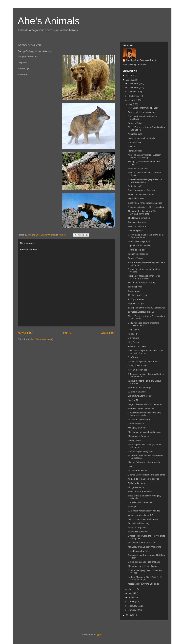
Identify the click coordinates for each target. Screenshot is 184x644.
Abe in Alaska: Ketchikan (140, 491)
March (132, 602)
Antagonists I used (137, 346)
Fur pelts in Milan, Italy (139, 523)
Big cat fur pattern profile (140, 396)
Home (67, 333)
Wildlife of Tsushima (137, 470)
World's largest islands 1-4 (141, 515)
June (131, 589)
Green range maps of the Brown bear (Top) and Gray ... (146, 236)
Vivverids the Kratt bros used (142, 543)
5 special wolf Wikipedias (140, 502)
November (134, 88)
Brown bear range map (139, 241)
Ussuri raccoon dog (137, 366)
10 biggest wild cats (137, 295)
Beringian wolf (135, 186)
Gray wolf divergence (138, 222)
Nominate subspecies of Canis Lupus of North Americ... (146, 352)
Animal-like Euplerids (138, 532)
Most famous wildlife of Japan (142, 283)
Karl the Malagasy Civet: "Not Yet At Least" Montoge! (145, 578)
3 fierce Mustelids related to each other (146, 475)
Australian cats (135, 134)
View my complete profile (135, 65)
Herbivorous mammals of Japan (143, 108)
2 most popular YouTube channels (144, 562)
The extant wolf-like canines (141, 195)
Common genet (135, 230)
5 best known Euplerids (139, 551)
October (133, 92)
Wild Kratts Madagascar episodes (144, 511)
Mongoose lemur (136, 487)
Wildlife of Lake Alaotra (139, 419)
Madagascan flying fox (139, 436)
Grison (131, 466)
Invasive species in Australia (141, 138)
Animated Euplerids (137, 528)
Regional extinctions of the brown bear (146, 207)
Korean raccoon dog (138, 370)
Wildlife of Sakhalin (137, 392)
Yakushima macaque (138, 254)
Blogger (98, 635)
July (131, 104)
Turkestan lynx (135, 287)
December (134, 83)
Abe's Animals (49, 21)
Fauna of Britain (136, 123)
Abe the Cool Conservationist (141, 60)
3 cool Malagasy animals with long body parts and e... (144, 414)
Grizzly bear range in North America (145, 203)
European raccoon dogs (139, 388)
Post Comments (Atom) (42, 339)
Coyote (131, 146)
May (131, 593)
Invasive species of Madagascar (143, 519)
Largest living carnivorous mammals (145, 404)
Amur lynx (133, 507)
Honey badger (135, 440)
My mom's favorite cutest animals (144, 462)
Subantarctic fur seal (138, 168)
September (134, 96)
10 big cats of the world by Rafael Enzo (147, 308)
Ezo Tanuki (133, 357)
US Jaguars (134, 338)
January (133, 610)
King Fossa (133, 342)
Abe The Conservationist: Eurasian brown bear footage (145, 156)
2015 (129, 615)
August (132, 100)
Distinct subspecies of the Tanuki (143, 362)
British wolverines (136, 483)
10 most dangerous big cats (141, 312)
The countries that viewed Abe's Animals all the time (143, 212)
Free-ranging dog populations (142, 112)
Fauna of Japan (135, 258)
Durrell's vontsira (136, 424)
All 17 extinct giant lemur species (144, 479)
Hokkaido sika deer (137, 250)
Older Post (108, 333)
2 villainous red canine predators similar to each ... (143, 324)
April (131, 597)
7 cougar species (136, 299)
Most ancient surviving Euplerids (143, 584)
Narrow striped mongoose (140, 451)
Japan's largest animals (139, 246)
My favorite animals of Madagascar (145, 432)
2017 (129, 76)
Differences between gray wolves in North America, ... (145, 181)
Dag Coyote (134, 330)
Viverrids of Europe (137, 226)
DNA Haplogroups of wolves (141, 190)
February (133, 606)
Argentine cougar (136, 304)
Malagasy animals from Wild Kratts (144, 547)
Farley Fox (133, 334)
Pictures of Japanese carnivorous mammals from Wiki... (144, 277)
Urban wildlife (134, 142)
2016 (129, 80)
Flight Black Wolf (136, 199)
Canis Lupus (134, 291)
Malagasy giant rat (137, 428)
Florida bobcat (135, 151)
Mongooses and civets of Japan (143, 566)
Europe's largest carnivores (141, 408)
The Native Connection (139, 218)
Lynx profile (133, 400)
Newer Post (25, 333)
